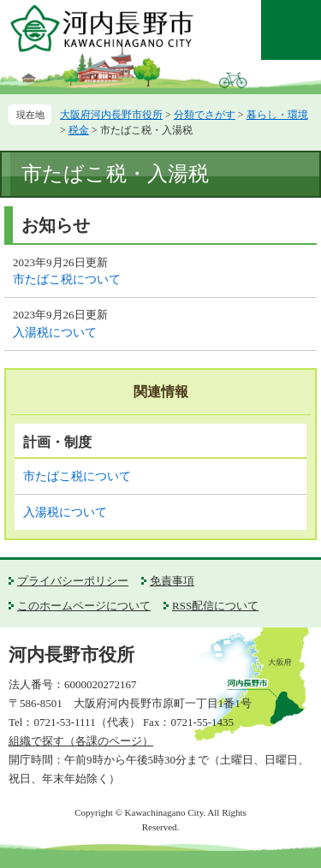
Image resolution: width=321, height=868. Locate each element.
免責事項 (172, 581)
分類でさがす (205, 115)
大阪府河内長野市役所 (111, 115)
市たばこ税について (67, 279)
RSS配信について (215, 606)
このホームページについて (84, 606)
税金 (79, 130)
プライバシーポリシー (73, 581)
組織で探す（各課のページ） (81, 741)
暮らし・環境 (277, 115)
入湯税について (55, 333)
